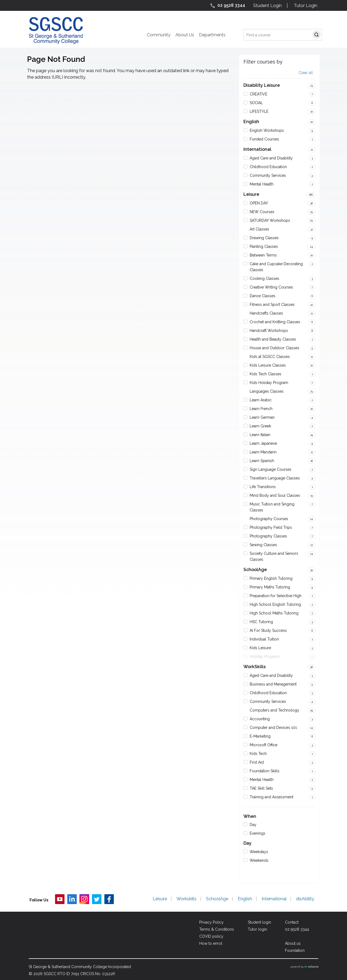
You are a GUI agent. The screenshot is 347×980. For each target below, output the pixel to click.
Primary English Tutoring (271, 578)
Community (159, 35)
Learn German (262, 417)
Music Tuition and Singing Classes (272, 507)
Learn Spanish (262, 461)
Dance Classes (263, 296)
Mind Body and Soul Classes (275, 495)
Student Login (267, 6)
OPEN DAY (259, 203)
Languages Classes (267, 391)
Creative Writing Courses (271, 287)
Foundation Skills (265, 771)
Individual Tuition (264, 639)
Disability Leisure (262, 85)
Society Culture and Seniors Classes (274, 556)
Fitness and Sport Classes (272, 305)
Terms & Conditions (217, 929)
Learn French (261, 409)
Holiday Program (265, 656)
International (257, 149)
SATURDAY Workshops (270, 220)
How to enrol (211, 943)
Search (318, 35)
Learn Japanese (263, 443)
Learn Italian (260, 435)
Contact (292, 922)
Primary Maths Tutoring (270, 587)
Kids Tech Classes (266, 374)
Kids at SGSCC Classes (270, 357)
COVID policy (211, 936)
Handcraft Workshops (269, 331)
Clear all (306, 73)
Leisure (251, 194)
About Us (185, 35)
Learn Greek (260, 426)
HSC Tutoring (261, 622)
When (250, 816)
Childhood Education (268, 167)
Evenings (258, 833)
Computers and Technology (274, 710)
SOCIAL (256, 103)
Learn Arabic (261, 400)
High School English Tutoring (275, 604)
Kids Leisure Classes (268, 365)
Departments (212, 35)
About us (293, 943)
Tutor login (257, 929)
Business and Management (273, 684)
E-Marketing (260, 736)
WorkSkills (255, 667)
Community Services (268, 175)
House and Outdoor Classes (274, 348)
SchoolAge (255, 570)
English (251, 122)
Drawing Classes (264, 238)
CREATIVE (258, 94)
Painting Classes (264, 246)
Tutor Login (306, 6)
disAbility (305, 899)
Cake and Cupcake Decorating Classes (276, 267)
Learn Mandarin (263, 452)
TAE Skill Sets (261, 788)
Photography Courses (269, 519)
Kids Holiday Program (269, 383)
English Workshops (267, 130)
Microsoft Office (264, 745)
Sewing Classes (263, 545)
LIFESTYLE (259, 111)
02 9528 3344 (231, 5)
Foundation (295, 950)
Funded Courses (264, 139)
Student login (259, 922)
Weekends (259, 860)
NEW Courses (262, 212)
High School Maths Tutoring (274, 613)
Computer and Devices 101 (273, 728)
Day (253, 825)
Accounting (260, 719)
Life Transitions (263, 487)
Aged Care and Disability (271, 158)
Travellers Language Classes (275, 478)
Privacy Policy (211, 922)
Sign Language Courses (271, 469)
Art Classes (259, 229)
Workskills (187, 899)
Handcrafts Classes (266, 313)
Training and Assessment (272, 797)
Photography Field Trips (271, 527)
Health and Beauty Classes (273, 339)
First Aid (257, 762)
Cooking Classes (264, 278)
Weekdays (259, 852)
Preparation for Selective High (276, 596)
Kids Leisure (260, 648)
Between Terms (263, 255)
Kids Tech (258, 754)
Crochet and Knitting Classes (275, 322)
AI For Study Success (268, 630)
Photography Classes (268, 536)
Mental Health (262, 184)
